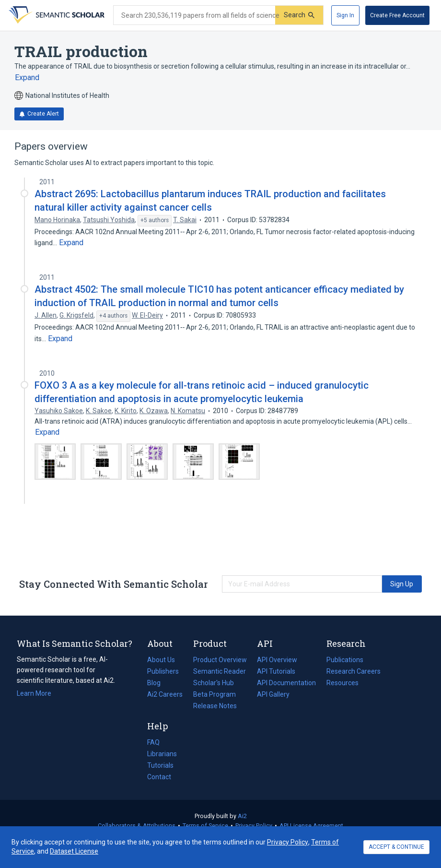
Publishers (163, 671)
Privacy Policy (254, 826)
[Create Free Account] (397, 15)
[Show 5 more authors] (155, 221)
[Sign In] (345, 15)
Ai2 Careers (165, 694)
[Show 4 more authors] (113, 316)
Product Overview (220, 660)
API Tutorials (276, 671)
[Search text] (194, 15)
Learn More (34, 693)
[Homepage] (56, 15)
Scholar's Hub (214, 683)
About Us (161, 660)
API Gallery (273, 694)
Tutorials (160, 765)
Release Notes (215, 706)
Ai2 (242, 816)
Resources (342, 683)
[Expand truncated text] (27, 78)
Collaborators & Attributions (137, 826)
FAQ (153, 742)
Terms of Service (205, 826)
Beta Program (215, 694)
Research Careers (354, 671)
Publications (345, 660)
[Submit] (299, 15)
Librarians (162, 754)
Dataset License (74, 851)
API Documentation (286, 683)
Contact (159, 777)
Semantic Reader (220, 671)
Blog (158, 683)
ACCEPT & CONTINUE (396, 847)
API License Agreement (311, 826)
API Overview (277, 660)
